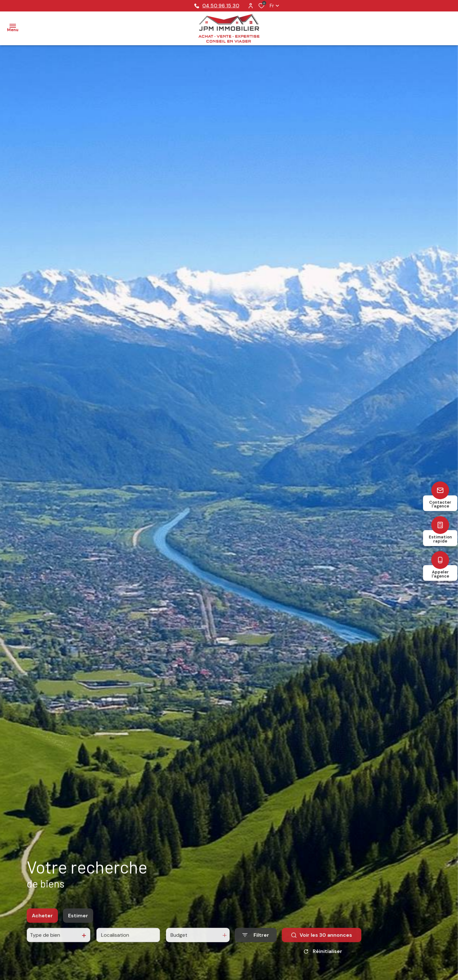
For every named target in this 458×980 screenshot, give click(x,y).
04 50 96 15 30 (217, 6)
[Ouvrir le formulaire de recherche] (256, 941)
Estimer (78, 921)
